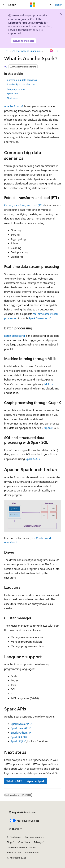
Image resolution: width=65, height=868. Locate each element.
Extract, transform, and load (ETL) (24, 205)
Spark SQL (32, 459)
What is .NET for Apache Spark (25, 781)
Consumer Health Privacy (20, 847)
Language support (17, 89)
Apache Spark (12, 106)
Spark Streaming (38, 318)
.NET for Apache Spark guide (27, 51)
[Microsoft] (33, 5)
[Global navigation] (3, 5)
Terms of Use (14, 852)
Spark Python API (21, 732)
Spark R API (18, 737)
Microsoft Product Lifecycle (26, 23)
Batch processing (14, 336)
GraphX (46, 428)
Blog (9, 842)
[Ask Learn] (51, 51)
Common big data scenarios (22, 80)
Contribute (24, 842)
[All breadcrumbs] (7, 51)
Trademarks (31, 852)
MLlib (48, 384)
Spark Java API (19, 728)
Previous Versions (34, 837)
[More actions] (58, 51)
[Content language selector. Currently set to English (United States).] (23, 812)
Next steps (12, 98)
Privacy (38, 842)
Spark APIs (13, 93)
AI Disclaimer (14, 837)
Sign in (59, 5)
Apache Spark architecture (21, 84)
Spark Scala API (20, 724)
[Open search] (50, 5)
